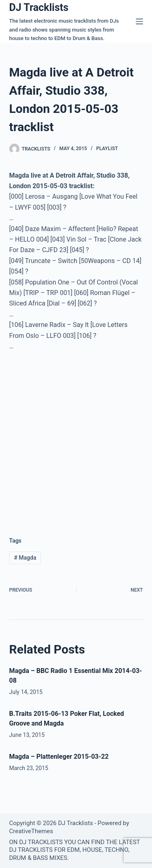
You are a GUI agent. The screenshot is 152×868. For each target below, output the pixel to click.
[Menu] (139, 21)
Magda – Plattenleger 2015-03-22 (59, 757)
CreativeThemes (31, 831)
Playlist (107, 149)
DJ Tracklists (39, 7)
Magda (25, 558)
